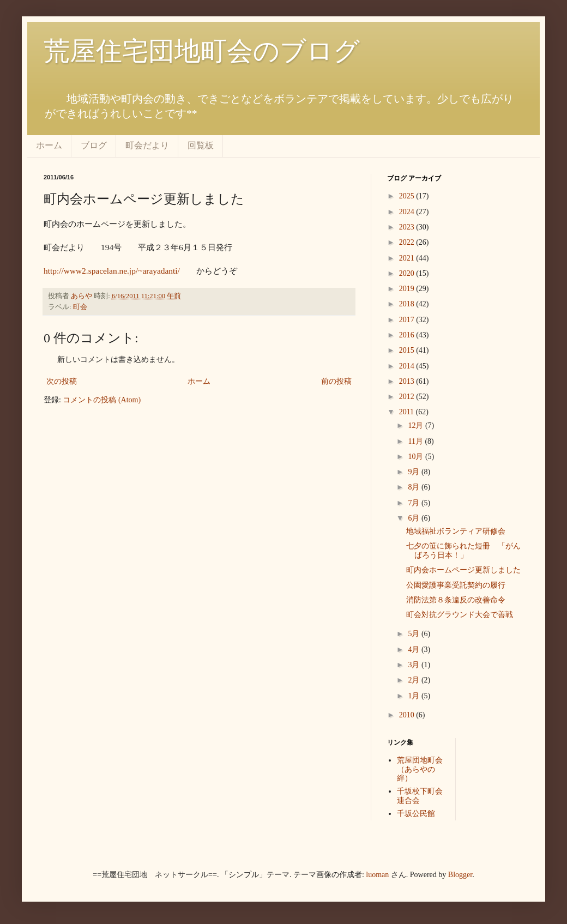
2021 (408, 258)
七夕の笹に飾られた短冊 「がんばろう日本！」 (463, 551)
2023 (408, 227)
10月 (417, 457)
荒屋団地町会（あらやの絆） (420, 769)
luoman (377, 875)
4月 (415, 650)
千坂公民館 (416, 814)
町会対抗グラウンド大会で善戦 (460, 615)
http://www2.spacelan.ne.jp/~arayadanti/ (112, 271)
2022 (408, 242)
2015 (408, 350)
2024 (408, 212)
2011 (408, 412)
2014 (408, 366)
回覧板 (201, 145)
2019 (408, 289)
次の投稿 (62, 381)
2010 (408, 715)
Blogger (460, 875)
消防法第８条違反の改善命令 (456, 600)
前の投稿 (336, 381)
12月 (417, 425)
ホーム (49, 145)
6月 (415, 518)
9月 (415, 472)
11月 (416, 441)
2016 (408, 335)
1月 (415, 696)
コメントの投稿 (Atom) (102, 400)
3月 (415, 665)
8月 (415, 487)
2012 (408, 397)
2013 (408, 381)
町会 (80, 307)
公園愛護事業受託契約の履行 (456, 585)
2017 (408, 320)
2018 (408, 304)
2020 (408, 273)
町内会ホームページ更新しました (463, 570)
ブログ (94, 145)
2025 (408, 196)
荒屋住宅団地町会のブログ (202, 51)
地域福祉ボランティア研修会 (456, 531)
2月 (415, 680)
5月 (415, 634)
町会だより (147, 145)
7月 (415, 503)
